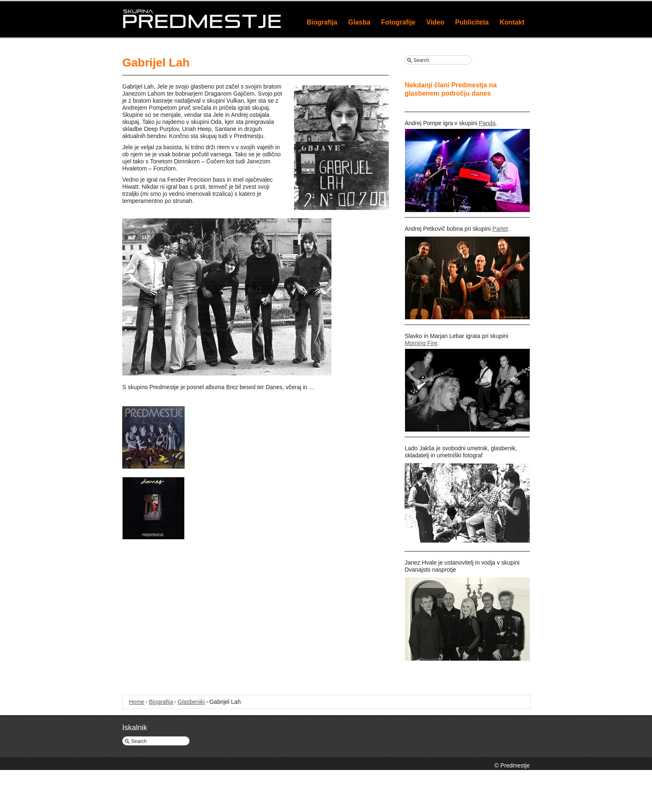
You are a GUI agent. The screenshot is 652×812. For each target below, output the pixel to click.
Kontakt (512, 22)
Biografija (322, 22)
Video (435, 22)
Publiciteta (472, 22)
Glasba (359, 22)
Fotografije (399, 22)
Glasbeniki (191, 702)
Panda (487, 123)
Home (137, 702)
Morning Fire (421, 343)
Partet (500, 229)
